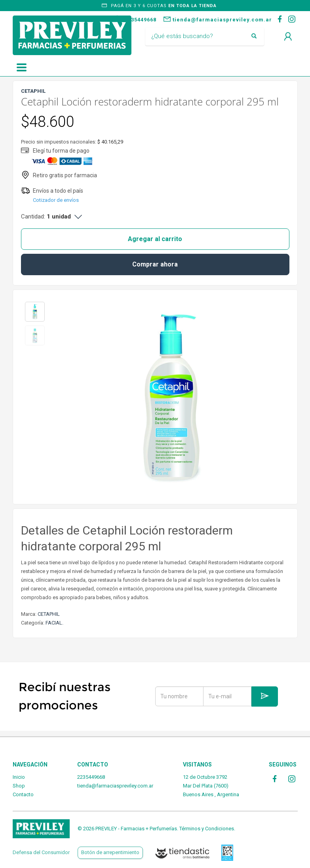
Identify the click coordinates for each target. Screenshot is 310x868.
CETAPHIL (49, 614)
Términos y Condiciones (207, 829)
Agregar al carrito (155, 239)
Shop (19, 786)
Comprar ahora (155, 264)
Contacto (23, 794)
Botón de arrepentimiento (110, 852)
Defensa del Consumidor (41, 852)
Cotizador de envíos (56, 200)
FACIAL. (54, 623)
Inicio (19, 777)
